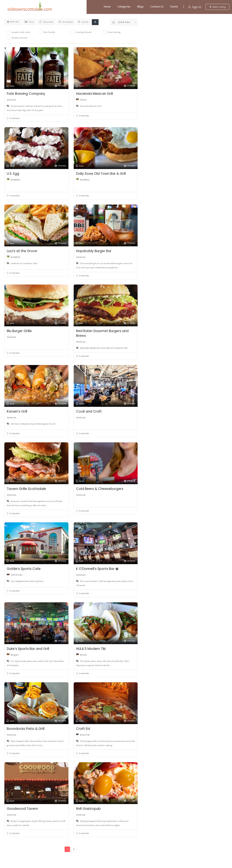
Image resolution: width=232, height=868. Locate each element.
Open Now (46, 22)
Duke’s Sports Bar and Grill (28, 649)
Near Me (13, 22)
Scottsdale (15, 118)
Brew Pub (85, 735)
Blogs (140, 7)
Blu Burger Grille (19, 331)
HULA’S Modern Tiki (91, 649)
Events (174, 7)
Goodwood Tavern (22, 809)
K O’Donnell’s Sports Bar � (97, 569)
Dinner (83, 100)
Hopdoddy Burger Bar (94, 251)
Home (107, 7)
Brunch (84, 655)
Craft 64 (83, 729)
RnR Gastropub (88, 809)
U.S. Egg (13, 174)
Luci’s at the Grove (22, 251)
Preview (60, 86)
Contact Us (157, 7)
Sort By (83, 22)
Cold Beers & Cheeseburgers (100, 489)
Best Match (66, 22)
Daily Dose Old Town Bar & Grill (101, 174)
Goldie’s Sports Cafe (24, 569)
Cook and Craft (89, 411)
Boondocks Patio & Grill (26, 729)
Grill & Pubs (17, 575)
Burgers (15, 655)
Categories (124, 7)
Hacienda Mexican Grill (94, 94)
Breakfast (16, 180)
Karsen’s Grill (17, 411)
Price (29, 22)
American (11, 100)
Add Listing (217, 7)
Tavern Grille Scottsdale (26, 489)
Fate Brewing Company (26, 94)
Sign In (197, 7)
